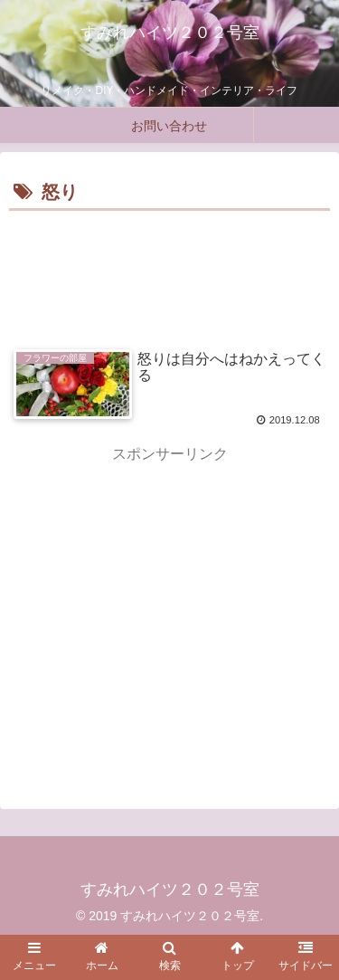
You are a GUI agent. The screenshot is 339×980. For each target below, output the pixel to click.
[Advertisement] (169, 271)
